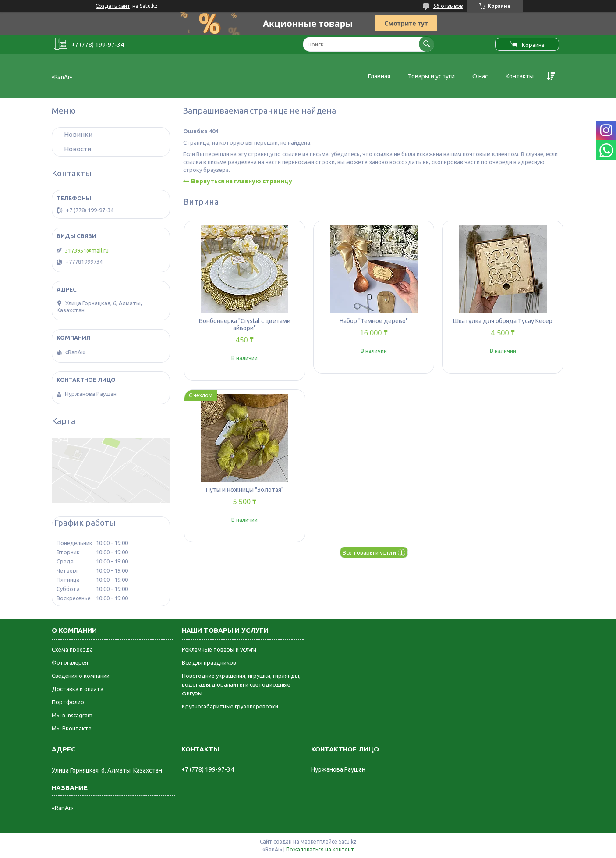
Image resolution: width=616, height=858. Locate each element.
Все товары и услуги (369, 552)
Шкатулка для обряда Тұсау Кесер (503, 321)
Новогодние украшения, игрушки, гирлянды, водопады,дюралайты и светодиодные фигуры (241, 684)
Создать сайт (113, 6)
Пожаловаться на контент (320, 849)
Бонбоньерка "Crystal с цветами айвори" (245, 324)
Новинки (78, 134)
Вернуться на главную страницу (242, 181)
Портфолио (68, 702)
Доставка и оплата (78, 689)
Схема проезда (72, 649)
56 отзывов (448, 6)
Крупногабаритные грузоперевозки (230, 706)
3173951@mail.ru (87, 250)
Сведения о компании (81, 676)
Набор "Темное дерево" (374, 321)
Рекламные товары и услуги (219, 649)
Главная (379, 76)
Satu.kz (348, 842)
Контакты (520, 76)
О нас (480, 76)
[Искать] (427, 44)
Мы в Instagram (72, 715)
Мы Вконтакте (72, 728)
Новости (78, 149)
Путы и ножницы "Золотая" (245, 490)
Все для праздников (209, 662)
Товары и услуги (431, 76)
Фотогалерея (70, 662)
